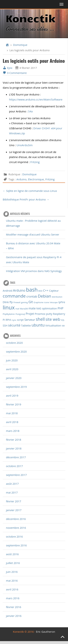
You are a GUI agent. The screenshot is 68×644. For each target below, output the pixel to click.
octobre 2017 (14, 466)
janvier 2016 (14, 616)
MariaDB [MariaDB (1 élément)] (24, 309)
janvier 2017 (14, 510)
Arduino (21, 179)
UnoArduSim (25, 145)
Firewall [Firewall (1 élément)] (17, 302)
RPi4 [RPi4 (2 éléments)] (8, 320)
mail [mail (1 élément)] (17, 309)
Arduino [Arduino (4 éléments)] (19, 290)
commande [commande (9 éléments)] (14, 296)
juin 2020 (12, 360)
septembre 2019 (16, 387)
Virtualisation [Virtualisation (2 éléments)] (53, 326)
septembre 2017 (16, 475)
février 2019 (14, 404)
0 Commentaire (15, 73)
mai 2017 (12, 492)
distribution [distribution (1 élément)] (57, 297)
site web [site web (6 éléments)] (53, 319)
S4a (30, 111)
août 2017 (12, 484)
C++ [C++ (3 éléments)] (46, 290)
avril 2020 (12, 369)
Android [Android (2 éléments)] (8, 291)
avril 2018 (12, 422)
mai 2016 (12, 581)
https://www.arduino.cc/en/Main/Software (36, 99)
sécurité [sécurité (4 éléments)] (14, 325)
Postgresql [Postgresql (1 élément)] (20, 314)
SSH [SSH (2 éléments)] (5, 326)
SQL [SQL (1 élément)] (63, 320)
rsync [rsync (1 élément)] (14, 320)
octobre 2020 (14, 343)
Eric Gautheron (46, 632)
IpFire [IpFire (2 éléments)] (62, 302)
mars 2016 (13, 598)
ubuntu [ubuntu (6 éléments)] (38, 325)
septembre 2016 (16, 545)
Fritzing (35, 162)
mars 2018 (13, 431)
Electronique (36, 179)
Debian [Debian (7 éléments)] (45, 296)
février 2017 (14, 501)
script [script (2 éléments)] (20, 320)
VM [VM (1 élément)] (63, 326)
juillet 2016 (13, 563)
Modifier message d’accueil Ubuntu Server (33, 234)
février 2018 (14, 440)
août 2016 (12, 554)
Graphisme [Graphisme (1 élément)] (39, 302)
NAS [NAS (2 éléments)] (39, 308)
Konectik (30, 18)
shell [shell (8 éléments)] (40, 319)
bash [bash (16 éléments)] (32, 290)
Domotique (20, 45)
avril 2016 (12, 589)
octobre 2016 (14, 536)
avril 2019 (12, 396)
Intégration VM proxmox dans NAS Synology (34, 271)
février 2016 (14, 607)
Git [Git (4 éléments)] (31, 302)
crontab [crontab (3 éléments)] (32, 296)
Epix (8, 68)
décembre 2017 (16, 457)
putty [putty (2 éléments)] (49, 314)
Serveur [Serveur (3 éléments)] (30, 320)
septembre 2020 (16, 351)
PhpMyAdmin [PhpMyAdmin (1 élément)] (9, 314)
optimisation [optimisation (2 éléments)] (49, 308)
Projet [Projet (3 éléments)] (30, 314)
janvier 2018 (14, 448)
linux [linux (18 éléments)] (9, 307)
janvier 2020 (14, 378)
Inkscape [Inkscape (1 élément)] (54, 302)
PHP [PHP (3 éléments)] (61, 308)
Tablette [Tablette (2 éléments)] (26, 326)
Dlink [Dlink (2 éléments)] (6, 302)
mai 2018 (12, 413)
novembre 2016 (16, 528)
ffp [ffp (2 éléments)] (11, 302)
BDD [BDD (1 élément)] (40, 291)
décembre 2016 (16, 519)
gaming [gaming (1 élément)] (24, 302)
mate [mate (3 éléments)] (32, 308)
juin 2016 (12, 572)
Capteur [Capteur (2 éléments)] (54, 291)
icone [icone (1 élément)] (47, 302)
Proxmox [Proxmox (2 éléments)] (40, 314)
